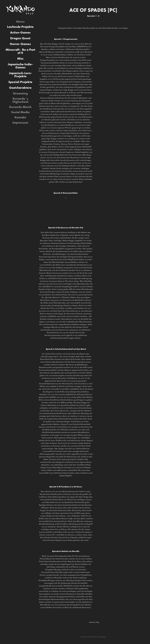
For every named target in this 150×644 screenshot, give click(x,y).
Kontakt (20, 117)
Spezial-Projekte (20, 82)
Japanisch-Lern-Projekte (20, 75)
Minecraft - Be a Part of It (20, 51)
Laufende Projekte (20, 27)
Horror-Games (20, 44)
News (20, 22)
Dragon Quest (20, 38)
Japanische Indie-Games (20, 66)
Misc (20, 58)
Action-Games (20, 32)
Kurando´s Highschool (20, 100)
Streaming (20, 93)
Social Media (20, 112)
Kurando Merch (20, 107)
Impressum (20, 123)
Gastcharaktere (20, 88)
